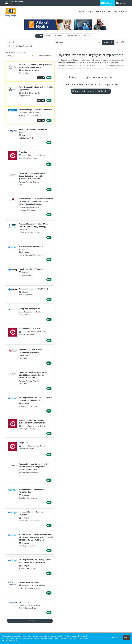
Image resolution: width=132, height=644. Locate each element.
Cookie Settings (115, 637)
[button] (120, 42)
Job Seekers (107, 3)
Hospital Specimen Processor (31, 269)
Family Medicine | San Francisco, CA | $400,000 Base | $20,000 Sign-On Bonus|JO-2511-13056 (34, 375)
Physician (23, 152)
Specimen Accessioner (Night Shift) (33, 289)
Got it (126, 637)
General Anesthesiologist (30, 582)
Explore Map (59, 36)
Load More (30, 621)
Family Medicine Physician (29, 309)
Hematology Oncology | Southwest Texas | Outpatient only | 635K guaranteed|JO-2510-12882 (34, 176)
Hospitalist (24, 443)
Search (39, 36)
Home (81, 12)
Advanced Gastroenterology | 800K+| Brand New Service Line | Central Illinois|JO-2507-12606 (34, 467)
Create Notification (45, 56)
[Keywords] (30, 42)
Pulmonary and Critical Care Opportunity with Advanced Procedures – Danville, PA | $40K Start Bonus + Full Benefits (36, 537)
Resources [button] (120, 12)
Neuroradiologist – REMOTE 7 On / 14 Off (35, 110)
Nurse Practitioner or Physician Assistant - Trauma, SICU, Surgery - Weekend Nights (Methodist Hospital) (36, 201)
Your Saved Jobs (89, 36)
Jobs (90, 12)
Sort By (9, 56)
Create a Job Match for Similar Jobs (91, 91)
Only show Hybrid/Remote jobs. (21, 46)
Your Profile (103, 12)
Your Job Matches (73, 36)
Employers (121, 3)
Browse (48, 36)
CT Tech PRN (24, 602)
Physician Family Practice (29, 328)
